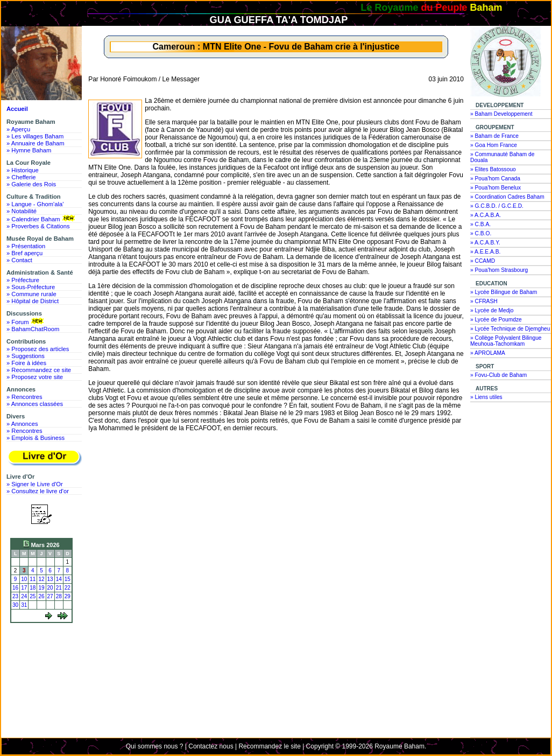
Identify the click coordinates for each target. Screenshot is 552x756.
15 (68, 579)
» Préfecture (23, 280)
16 (15, 588)
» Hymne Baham (29, 150)
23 (15, 596)
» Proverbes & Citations (38, 226)
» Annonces (22, 424)
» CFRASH (484, 301)
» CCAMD (483, 261)
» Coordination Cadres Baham (507, 197)
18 (33, 588)
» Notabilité (22, 211)
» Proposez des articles (38, 349)
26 (41, 596)
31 (24, 605)
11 (33, 579)
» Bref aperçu (24, 253)
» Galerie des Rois (31, 184)
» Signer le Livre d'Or (35, 484)
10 (24, 579)
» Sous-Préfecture (31, 287)
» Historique (23, 170)
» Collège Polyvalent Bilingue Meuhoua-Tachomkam (506, 341)
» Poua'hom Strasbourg (499, 270)
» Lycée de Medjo (492, 310)
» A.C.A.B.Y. (485, 243)
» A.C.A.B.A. (486, 215)
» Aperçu (18, 129)
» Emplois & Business (36, 438)
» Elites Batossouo (493, 169)
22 (68, 588)
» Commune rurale (31, 294)
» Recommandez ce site (39, 370)
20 (50, 588)
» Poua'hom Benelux (496, 188)
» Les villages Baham (35, 136)
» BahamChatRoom (33, 329)
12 (41, 579)
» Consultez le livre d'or (38, 491)
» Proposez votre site (35, 377)
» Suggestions (26, 356)
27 (50, 596)
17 (24, 588)
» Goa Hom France (494, 145)
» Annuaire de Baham (36, 143)
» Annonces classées (35, 404)
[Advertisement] (44, 667)
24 (24, 596)
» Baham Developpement (501, 114)
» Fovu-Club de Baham (498, 375)
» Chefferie (21, 177)
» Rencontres (24, 397)
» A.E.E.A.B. (485, 252)
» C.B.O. (481, 233)
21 (59, 588)
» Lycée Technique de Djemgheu (510, 329)
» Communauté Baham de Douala (502, 157)
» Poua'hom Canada (495, 178)
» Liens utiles (486, 397)
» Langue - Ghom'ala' (35, 204)
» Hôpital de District (33, 301)
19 (41, 588)
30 (15, 605)
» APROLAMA (488, 353)
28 (59, 596)
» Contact (19, 260)
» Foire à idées (26, 363)
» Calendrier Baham (42, 219)
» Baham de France (494, 136)
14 (59, 579)
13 (50, 579)
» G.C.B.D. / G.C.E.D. (497, 206)
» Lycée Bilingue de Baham (504, 292)
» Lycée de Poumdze (496, 320)
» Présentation (26, 246)
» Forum (26, 321)
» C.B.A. (480, 224)
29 (68, 596)
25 (33, 596)
